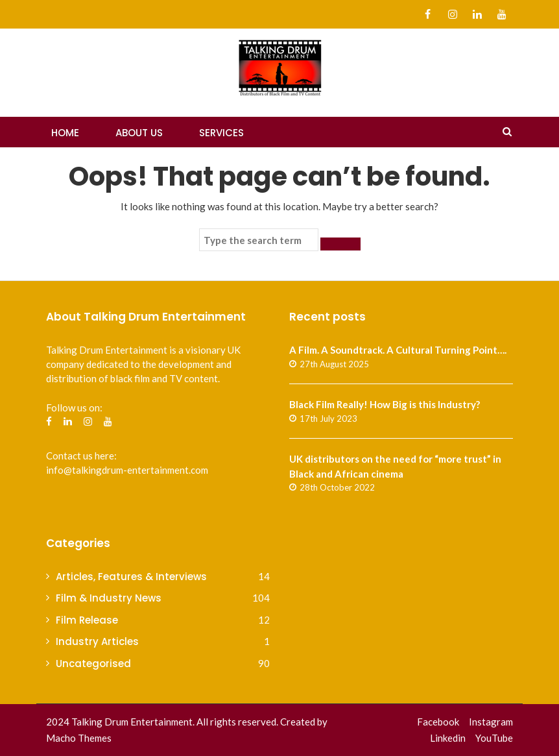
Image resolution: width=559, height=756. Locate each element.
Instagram (491, 722)
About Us (139, 133)
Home (65, 133)
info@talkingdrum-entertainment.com (127, 470)
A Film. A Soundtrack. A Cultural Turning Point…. (398, 350)
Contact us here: (81, 456)
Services (221, 133)
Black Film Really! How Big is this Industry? (385, 404)
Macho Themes (79, 738)
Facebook (438, 722)
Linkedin (448, 738)
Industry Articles (97, 641)
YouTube (494, 738)
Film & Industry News (109, 598)
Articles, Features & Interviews (131, 577)
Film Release (87, 620)
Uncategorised (93, 664)
